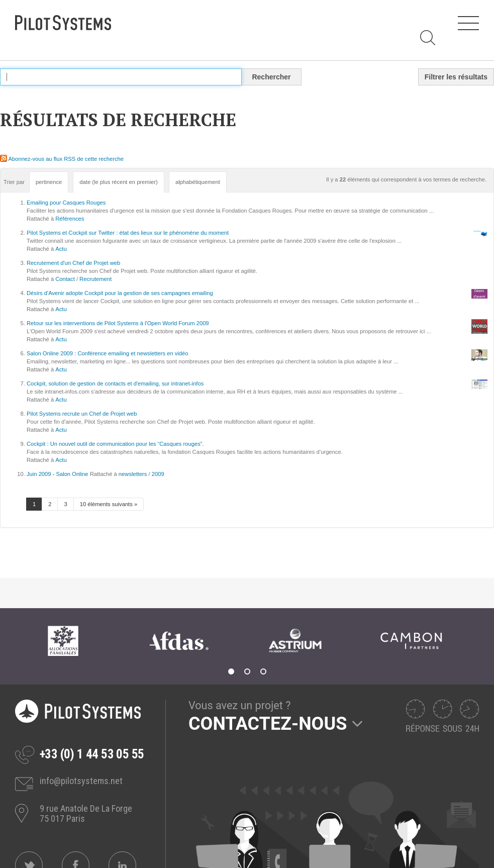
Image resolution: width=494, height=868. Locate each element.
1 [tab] (231, 671)
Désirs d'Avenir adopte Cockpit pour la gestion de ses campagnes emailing (120, 293)
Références (70, 219)
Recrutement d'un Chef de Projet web (73, 263)
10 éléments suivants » (109, 504)
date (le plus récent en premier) (118, 182)
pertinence (49, 182)
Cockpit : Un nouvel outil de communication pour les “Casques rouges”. (115, 444)
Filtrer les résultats (456, 77)
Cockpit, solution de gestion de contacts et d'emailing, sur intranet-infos (115, 383)
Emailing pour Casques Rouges (66, 203)
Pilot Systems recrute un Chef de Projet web (82, 414)
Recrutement (95, 279)
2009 (158, 474)
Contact (65, 279)
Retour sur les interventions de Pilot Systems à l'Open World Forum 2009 (118, 323)
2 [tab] (247, 671)
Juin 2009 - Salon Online (58, 474)
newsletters (133, 474)
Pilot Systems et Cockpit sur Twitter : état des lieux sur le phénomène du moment (128, 233)
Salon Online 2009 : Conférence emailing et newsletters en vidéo (108, 353)
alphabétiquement (198, 182)
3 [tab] (263, 671)
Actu (61, 249)
